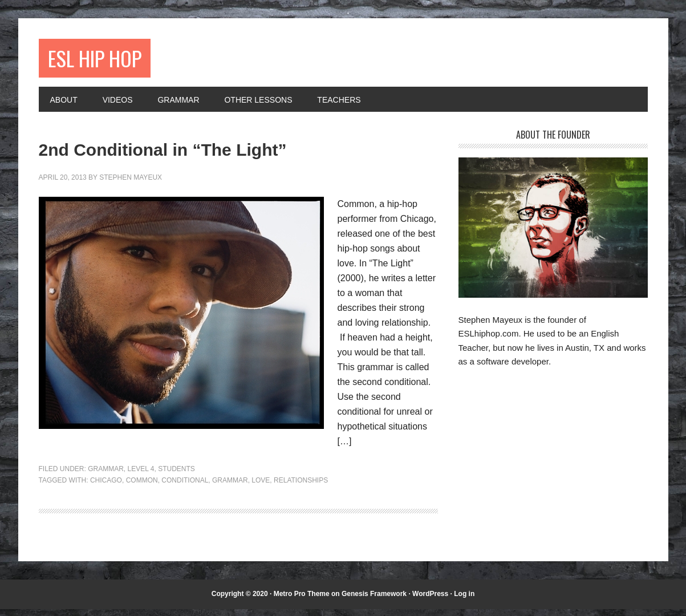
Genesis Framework (374, 601)
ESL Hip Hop (110, 61)
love (261, 487)
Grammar (106, 476)
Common (142, 487)
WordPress (430, 601)
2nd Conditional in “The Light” (237, 153)
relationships (301, 487)
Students (176, 476)
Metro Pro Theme (302, 601)
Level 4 (141, 476)
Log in (464, 601)
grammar (230, 487)
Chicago (106, 487)
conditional (185, 487)
